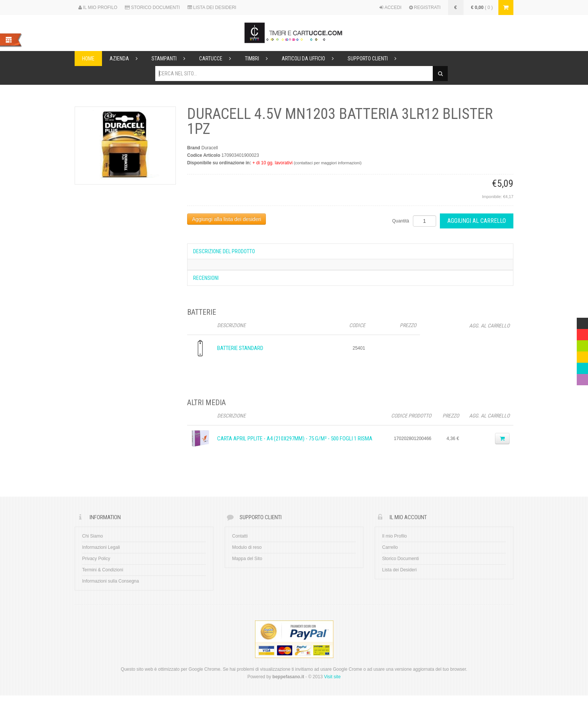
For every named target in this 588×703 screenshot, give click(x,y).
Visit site (332, 677)
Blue (581, 367)
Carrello (390, 547)
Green (582, 344)
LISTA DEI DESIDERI (212, 8)
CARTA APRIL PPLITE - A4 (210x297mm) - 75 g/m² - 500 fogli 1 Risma (295, 439)
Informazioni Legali (101, 547)
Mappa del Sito (247, 559)
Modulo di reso (247, 547)
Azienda (127, 59)
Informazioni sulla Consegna (110, 581)
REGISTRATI (425, 8)
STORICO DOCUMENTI (152, 8)
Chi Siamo (92, 536)
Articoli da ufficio (311, 59)
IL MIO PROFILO (98, 8)
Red (581, 333)
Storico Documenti (400, 559)
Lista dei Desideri (399, 570)
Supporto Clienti (375, 59)
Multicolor (582, 321)
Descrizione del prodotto (224, 251)
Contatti (240, 536)
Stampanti (172, 59)
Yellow (582, 355)
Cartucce (218, 59)
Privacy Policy (96, 559)
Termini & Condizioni (103, 570)
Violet (582, 378)
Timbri (259, 59)
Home (88, 59)
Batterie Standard (240, 348)
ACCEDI (391, 8)
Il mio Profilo (394, 536)
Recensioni (206, 278)
